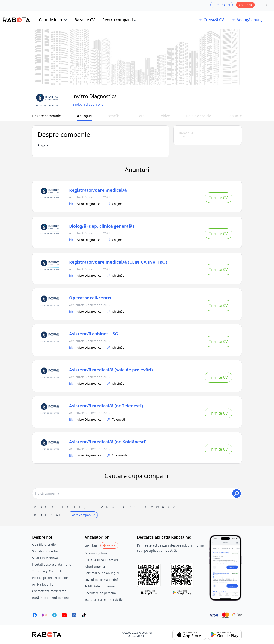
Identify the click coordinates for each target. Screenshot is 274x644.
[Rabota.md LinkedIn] (74, 615)
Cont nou (245, 5)
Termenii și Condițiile (47, 571)
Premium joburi (96, 553)
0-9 (57, 515)
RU (265, 5)
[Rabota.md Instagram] (45, 615)
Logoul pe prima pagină (102, 580)
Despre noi (42, 537)
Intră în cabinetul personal (51, 598)
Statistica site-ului (45, 551)
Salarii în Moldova (45, 558)
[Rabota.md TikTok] (84, 615)
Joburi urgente (95, 566)
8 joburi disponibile (88, 104)
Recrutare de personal (101, 593)
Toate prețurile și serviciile (104, 600)
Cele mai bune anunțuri (102, 573)
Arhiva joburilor (43, 584)
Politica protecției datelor (50, 578)
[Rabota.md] (16, 20)
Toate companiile (83, 515)
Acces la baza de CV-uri (101, 560)
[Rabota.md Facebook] (35, 615)
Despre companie (46, 116)
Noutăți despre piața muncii (52, 564)
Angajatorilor (97, 537)
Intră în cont (222, 5)
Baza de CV (85, 20)
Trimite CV (218, 197)
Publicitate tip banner (100, 586)
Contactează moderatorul (50, 591)
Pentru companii (118, 20)
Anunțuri (84, 116)
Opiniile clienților (45, 545)
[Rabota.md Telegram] (54, 615)
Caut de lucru (51, 20)
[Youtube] (64, 615)
